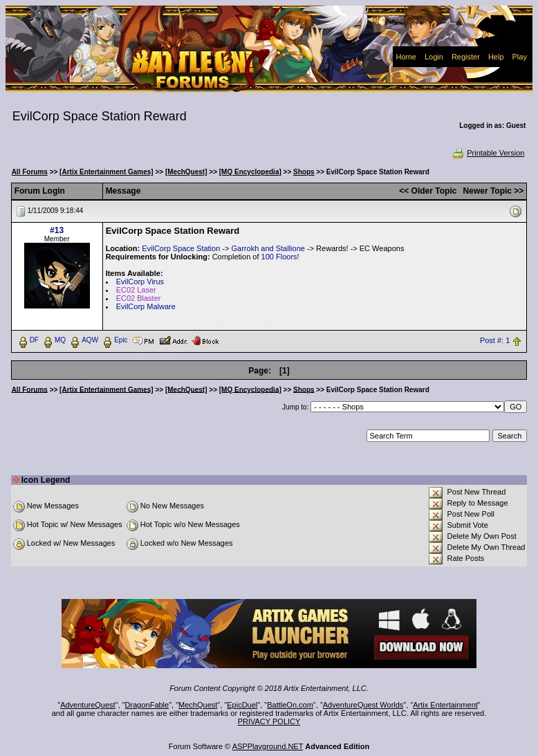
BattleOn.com (290, 705)
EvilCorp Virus (140, 282)
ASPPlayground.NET (268, 746)
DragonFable (147, 705)
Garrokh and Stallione (268, 248)
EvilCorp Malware (146, 306)
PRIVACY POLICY (269, 721)
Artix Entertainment (445, 705)
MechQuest (198, 705)
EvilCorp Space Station (181, 248)
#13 (57, 230)
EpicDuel (242, 705)
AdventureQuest (88, 705)
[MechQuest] (186, 172)
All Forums (30, 172)
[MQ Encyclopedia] (250, 172)
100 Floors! (280, 257)
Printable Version (488, 153)
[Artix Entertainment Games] (106, 172)
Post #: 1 (495, 340)
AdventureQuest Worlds (363, 705)
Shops (304, 172)
